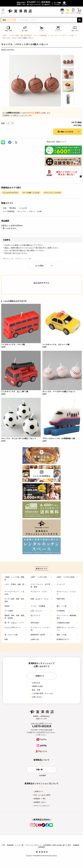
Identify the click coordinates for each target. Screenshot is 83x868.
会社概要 (41, 775)
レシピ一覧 (19, 845)
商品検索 (10, 845)
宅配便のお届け (37, 686)
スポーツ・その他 (68, 35)
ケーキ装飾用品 (41, 35)
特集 (4, 208)
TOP (4, 845)
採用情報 (41, 847)
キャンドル (54, 35)
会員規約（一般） (39, 799)
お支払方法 (35, 683)
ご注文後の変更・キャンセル (41, 693)
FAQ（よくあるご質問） (41, 795)
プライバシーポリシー (41, 806)
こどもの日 (22, 208)
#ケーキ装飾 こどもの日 (31, 193)
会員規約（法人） (39, 802)
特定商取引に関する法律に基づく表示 (57, 845)
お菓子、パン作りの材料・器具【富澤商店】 (17, 35)
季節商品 (12, 208)
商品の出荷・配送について (55, 142)
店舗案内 (76, 845)
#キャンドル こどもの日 (53, 193)
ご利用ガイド (37, 791)
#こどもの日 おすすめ (10, 193)
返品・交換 (35, 690)
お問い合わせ (36, 697)
